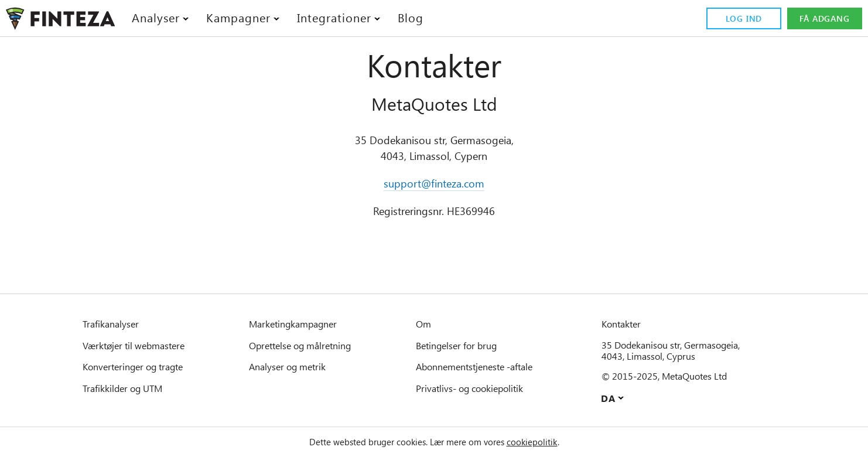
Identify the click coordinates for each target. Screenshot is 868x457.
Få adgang (824, 19)
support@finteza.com (434, 184)
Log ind (742, 19)
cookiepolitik (546, 442)
